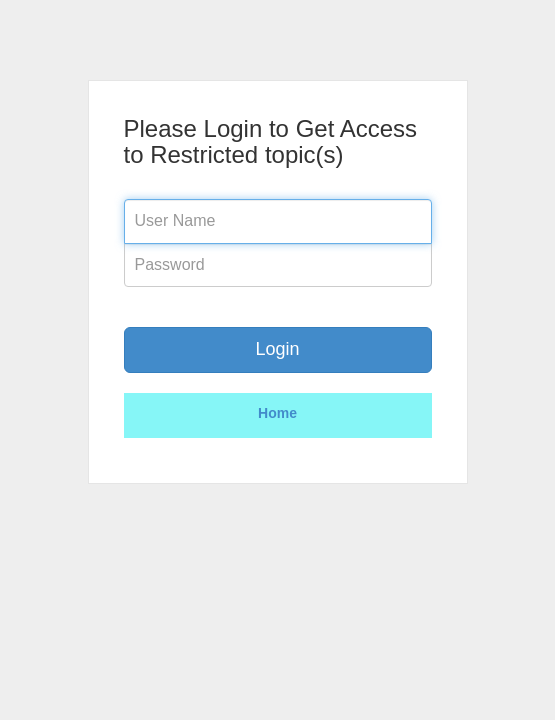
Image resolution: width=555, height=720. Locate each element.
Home (277, 413)
